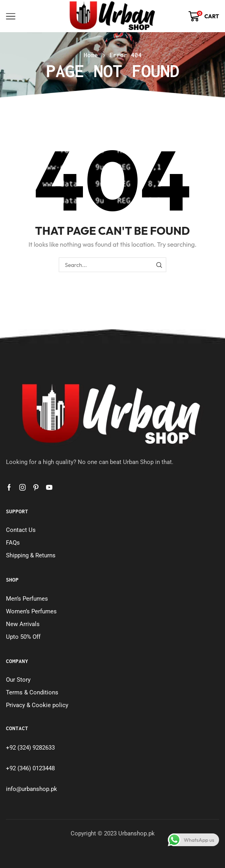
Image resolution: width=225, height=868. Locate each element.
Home (91, 55)
